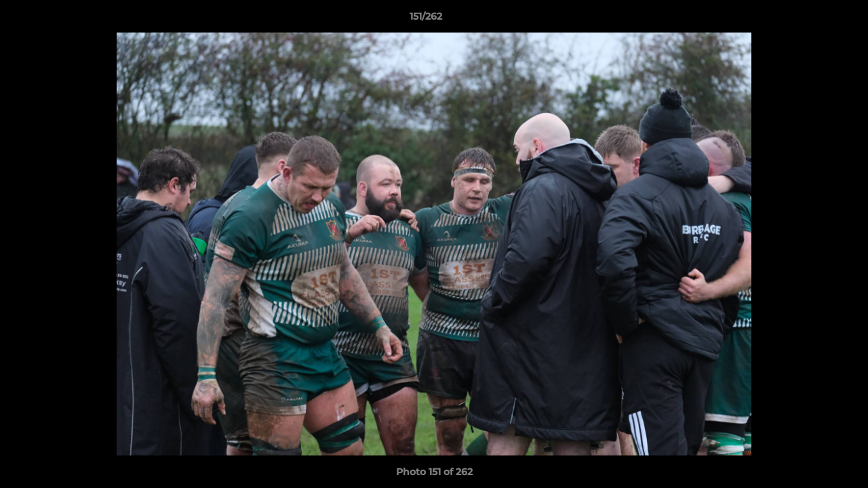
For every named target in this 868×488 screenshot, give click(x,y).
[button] (811, 20)
